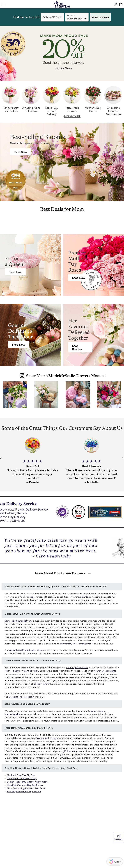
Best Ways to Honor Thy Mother (24, 792)
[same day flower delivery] (52, 102)
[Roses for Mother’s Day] (79, 278)
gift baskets (69, 751)
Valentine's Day (30, 671)
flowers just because (77, 668)
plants (85, 597)
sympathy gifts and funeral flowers (27, 650)
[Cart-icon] (121, 4)
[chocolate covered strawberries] (113, 102)
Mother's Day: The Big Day (21, 775)
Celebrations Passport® (21, 697)
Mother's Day (12, 671)
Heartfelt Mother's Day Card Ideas (25, 785)
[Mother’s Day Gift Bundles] (80, 347)
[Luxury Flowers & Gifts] (15, 272)
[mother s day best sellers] (11, 100)
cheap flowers (41, 684)
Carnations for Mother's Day (22, 779)
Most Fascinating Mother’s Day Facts (26, 788)
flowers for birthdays (47, 738)
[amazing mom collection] (31, 100)
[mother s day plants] (93, 100)
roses (30, 597)
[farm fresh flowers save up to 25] (72, 102)
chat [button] (54, 637)
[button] (33, 470)
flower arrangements (105, 671)
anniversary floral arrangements (77, 644)
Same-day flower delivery (18, 621)
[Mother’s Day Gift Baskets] (18, 344)
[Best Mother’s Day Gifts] (20, 152)
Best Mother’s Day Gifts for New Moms (28, 782)
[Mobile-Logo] (62, 4)
